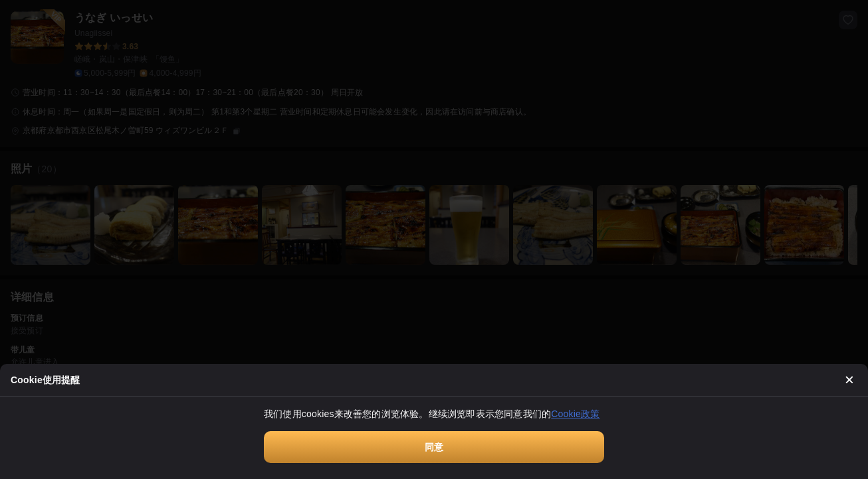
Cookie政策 (575, 414)
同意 (434, 447)
